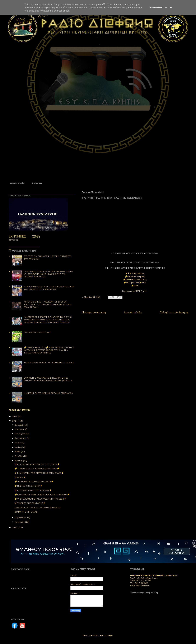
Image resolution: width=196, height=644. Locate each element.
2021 (15, 421)
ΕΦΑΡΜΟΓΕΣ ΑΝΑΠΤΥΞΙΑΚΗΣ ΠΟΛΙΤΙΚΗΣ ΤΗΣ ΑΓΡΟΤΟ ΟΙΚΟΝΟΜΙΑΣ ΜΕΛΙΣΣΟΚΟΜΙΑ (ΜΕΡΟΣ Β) (48, 379)
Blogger (110, 635)
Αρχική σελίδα (17, 183)
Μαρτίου (19, 461)
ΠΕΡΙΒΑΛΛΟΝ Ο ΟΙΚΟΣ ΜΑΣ (37, 332)
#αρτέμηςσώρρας (136, 273)
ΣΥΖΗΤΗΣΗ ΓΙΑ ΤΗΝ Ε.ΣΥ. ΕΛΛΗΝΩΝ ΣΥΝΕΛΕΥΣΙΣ (38, 508)
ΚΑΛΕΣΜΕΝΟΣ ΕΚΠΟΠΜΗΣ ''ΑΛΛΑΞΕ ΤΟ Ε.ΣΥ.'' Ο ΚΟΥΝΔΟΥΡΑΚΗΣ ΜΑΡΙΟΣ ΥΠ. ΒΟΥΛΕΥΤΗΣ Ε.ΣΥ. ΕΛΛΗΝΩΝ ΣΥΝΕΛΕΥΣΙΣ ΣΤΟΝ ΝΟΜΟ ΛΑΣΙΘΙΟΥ (48, 320)
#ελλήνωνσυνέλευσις (136, 283)
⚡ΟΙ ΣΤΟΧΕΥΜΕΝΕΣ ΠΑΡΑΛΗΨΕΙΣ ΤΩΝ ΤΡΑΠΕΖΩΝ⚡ (41, 499)
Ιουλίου (18, 443)
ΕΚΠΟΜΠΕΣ (17, 236)
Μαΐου (18, 452)
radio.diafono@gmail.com (146, 578)
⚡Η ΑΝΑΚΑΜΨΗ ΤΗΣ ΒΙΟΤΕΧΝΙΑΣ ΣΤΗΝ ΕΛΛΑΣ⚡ (39, 473)
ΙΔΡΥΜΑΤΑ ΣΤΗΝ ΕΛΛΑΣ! (26, 512)
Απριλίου (19, 456)
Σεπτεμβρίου (21, 438)
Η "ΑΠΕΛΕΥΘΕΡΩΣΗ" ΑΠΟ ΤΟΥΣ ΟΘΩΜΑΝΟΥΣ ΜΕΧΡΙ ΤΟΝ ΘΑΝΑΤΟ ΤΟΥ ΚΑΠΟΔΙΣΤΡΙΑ (49, 288)
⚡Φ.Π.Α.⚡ (20, 477)
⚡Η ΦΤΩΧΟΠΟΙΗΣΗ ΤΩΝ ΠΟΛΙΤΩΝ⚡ (33, 490)
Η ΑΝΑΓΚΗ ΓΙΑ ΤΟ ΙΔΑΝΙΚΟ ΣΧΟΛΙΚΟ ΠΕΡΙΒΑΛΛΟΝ (48, 393)
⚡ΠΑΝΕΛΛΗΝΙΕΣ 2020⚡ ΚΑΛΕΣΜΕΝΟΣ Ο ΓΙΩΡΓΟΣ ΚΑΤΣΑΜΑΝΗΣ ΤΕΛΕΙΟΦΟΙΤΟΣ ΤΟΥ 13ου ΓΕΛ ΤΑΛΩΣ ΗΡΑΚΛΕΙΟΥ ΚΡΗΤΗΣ (49, 350)
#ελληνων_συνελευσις (136, 279)
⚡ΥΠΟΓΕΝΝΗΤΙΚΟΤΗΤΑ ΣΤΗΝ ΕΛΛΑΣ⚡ (34, 482)
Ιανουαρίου (20, 522)
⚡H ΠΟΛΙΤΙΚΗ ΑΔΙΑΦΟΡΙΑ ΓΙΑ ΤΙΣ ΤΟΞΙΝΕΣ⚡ (37, 464)
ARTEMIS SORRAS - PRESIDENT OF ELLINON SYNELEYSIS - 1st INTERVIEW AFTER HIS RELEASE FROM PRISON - (48, 304)
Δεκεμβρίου (20, 425)
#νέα (136, 286)
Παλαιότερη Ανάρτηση (174, 312)
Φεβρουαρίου (21, 517)
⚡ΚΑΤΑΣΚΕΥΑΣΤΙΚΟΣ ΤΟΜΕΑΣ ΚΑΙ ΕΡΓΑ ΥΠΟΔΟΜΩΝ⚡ (42, 495)
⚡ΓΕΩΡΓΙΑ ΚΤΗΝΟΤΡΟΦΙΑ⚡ (29, 486)
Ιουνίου (18, 447)
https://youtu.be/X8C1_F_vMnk (135, 291)
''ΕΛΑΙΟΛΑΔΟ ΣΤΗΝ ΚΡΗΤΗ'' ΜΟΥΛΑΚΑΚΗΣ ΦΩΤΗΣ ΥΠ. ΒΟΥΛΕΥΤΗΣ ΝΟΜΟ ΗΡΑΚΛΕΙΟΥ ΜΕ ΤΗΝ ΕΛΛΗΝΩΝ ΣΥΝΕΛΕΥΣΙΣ (48, 274)
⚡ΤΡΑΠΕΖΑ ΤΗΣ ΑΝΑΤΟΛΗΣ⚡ (30, 503)
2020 (15, 528)
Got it (169, 8)
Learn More (156, 8)
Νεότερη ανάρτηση (94, 312)
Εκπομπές (37, 183)
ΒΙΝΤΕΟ (12, 240)
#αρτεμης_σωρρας (136, 276)
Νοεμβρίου (20, 429)
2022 (15, 416)
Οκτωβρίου (20, 434)
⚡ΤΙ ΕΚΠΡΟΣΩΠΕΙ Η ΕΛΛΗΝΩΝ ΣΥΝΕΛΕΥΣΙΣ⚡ (37, 469)
